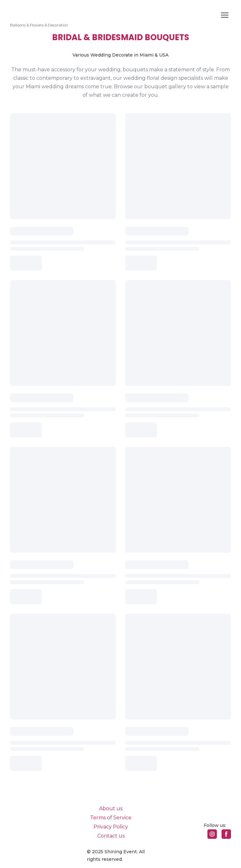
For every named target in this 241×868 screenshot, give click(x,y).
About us (111, 808)
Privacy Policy (111, 827)
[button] (212, 834)
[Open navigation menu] (225, 15)
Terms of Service (111, 818)
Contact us (111, 836)
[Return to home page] (39, 11)
